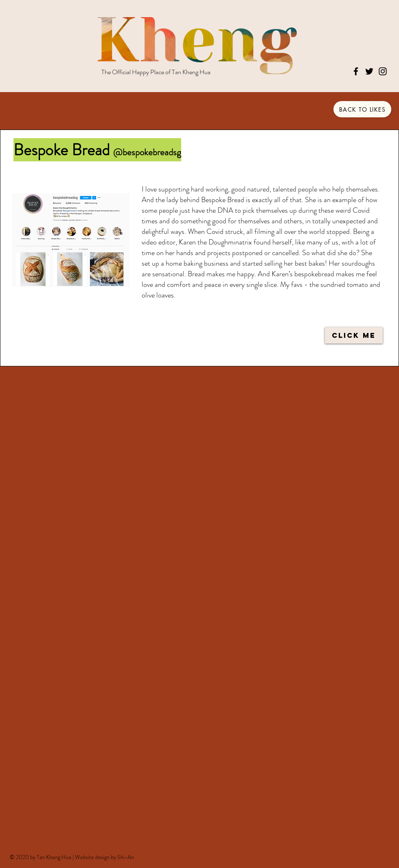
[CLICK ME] (354, 335)
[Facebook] (356, 71)
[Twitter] (369, 71)
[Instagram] (383, 71)
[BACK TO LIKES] (362, 109)
